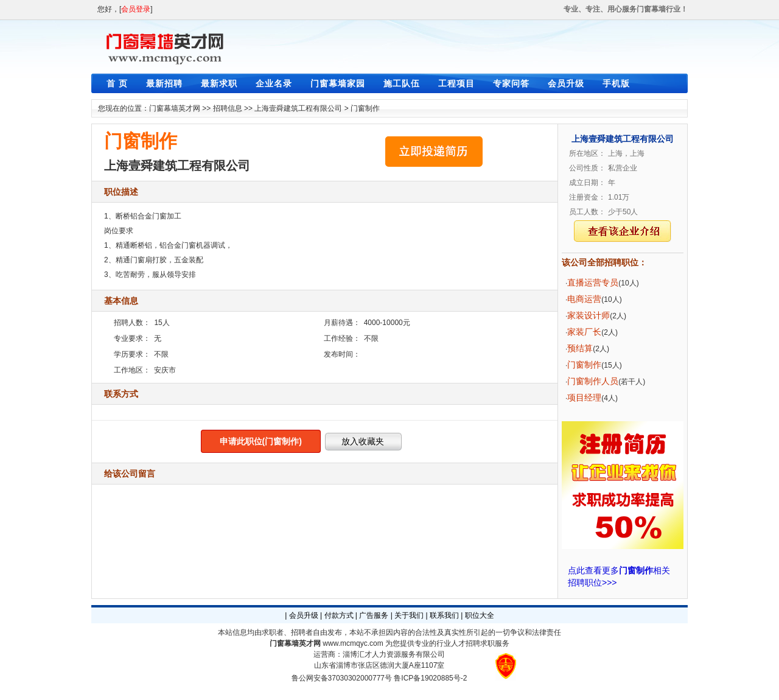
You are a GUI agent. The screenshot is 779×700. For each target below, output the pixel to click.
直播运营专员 (593, 282)
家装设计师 (589, 315)
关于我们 (409, 615)
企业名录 (274, 83)
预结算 (580, 348)
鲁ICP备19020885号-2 (430, 678)
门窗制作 (365, 108)
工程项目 (456, 83)
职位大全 (480, 615)
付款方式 (339, 615)
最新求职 (219, 83)
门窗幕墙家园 (338, 83)
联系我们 (444, 615)
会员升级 (566, 83)
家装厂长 (584, 332)
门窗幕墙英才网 (175, 108)
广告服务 (374, 615)
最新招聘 (164, 83)
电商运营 (584, 299)
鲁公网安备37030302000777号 (342, 678)
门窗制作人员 (593, 381)
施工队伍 (402, 83)
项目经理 (584, 397)
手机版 (616, 83)
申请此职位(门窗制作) (261, 441)
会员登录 (136, 9)
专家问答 (511, 83)
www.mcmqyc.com (353, 643)
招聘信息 (228, 108)
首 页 (117, 83)
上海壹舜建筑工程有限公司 (298, 108)
